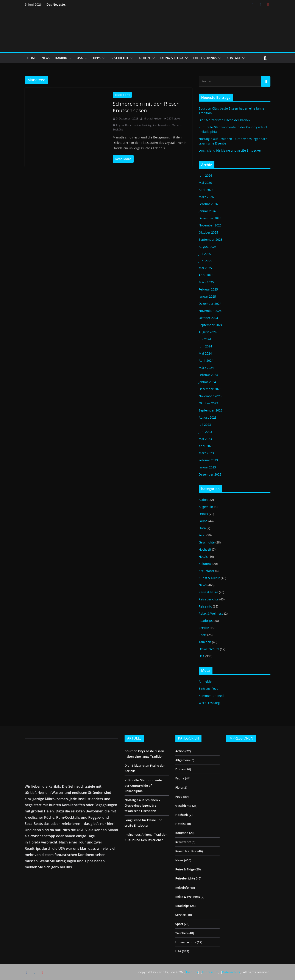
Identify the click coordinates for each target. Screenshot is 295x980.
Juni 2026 (205, 175)
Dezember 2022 (210, 474)
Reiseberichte (122, 95)
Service (204, 628)
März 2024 (206, 368)
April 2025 (206, 275)
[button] (69, 58)
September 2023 (211, 410)
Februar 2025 (208, 289)
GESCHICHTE (120, 58)
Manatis (177, 125)
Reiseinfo (205, 606)
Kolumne (205, 564)
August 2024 (208, 332)
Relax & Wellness (211, 613)
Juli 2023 (205, 425)
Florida (137, 125)
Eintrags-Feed (209, 689)
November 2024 (210, 311)
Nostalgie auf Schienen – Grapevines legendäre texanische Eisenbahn (142, 805)
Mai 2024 (205, 353)
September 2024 (211, 325)
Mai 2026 (205, 183)
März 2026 (206, 197)
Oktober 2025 (208, 232)
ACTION (144, 58)
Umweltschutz (209, 649)
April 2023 (206, 446)
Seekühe (118, 130)
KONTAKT (233, 58)
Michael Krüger (153, 119)
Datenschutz (231, 972)
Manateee (164, 125)
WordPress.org (209, 703)
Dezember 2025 (210, 218)
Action (203, 500)
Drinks (203, 514)
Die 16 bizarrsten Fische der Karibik (224, 120)
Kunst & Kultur (209, 578)
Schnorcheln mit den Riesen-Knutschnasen (147, 107)
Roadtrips (206, 621)
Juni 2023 (205, 432)
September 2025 (211, 240)
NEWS (46, 58)
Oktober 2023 (208, 403)
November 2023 (210, 396)
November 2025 (210, 225)
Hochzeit (205, 549)
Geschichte (207, 542)
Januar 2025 (207, 296)
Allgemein (206, 507)
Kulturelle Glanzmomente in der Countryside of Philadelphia (145, 786)
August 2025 (208, 247)
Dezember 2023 (210, 389)
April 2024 (206, 360)
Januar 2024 (207, 382)
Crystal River (124, 125)
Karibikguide (149, 125)
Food (202, 535)
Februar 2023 (208, 460)
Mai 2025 (205, 268)
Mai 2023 (205, 439)
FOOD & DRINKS (205, 58)
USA (80, 58)
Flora (202, 528)
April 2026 (206, 190)
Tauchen (205, 642)
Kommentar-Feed (211, 696)
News (203, 585)
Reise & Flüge (208, 592)
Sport (203, 635)
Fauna (203, 521)
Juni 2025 (205, 261)
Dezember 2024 (210, 304)
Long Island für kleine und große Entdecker (230, 150)
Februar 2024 (208, 375)
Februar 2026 (208, 204)
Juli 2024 (205, 339)
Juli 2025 (205, 254)
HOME (32, 58)
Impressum (210, 972)
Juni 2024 (205, 346)
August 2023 (208, 417)
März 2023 (206, 453)
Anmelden (206, 681)
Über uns (191, 972)
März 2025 (206, 282)
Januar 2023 (207, 467)
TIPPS (97, 58)
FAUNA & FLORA (172, 58)
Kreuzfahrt (206, 571)
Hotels (203, 557)
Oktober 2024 (208, 318)
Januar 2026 (207, 211)
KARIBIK (61, 58)
